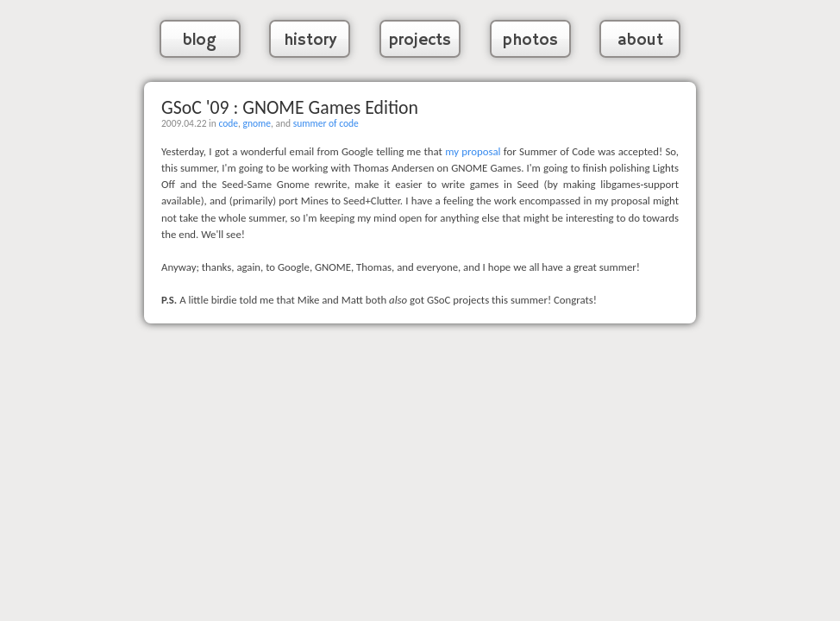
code (228, 123)
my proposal (473, 151)
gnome (257, 123)
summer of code (326, 123)
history (310, 41)
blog (200, 41)
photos (530, 41)
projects (420, 41)
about (640, 41)
